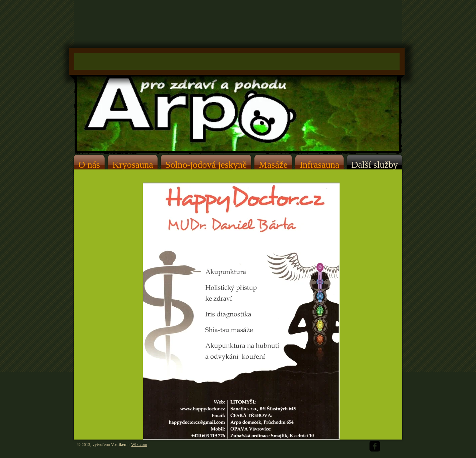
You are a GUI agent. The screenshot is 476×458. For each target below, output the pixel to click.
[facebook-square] (375, 446)
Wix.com (139, 444)
